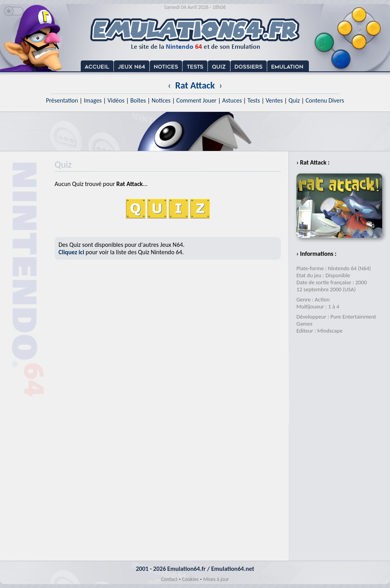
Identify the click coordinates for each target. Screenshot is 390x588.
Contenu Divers (325, 100)
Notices (161, 100)
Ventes (274, 100)
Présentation (62, 100)
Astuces (232, 100)
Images (93, 100)
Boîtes (138, 100)
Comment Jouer (196, 100)
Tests (254, 100)
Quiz (294, 100)
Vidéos (116, 100)
